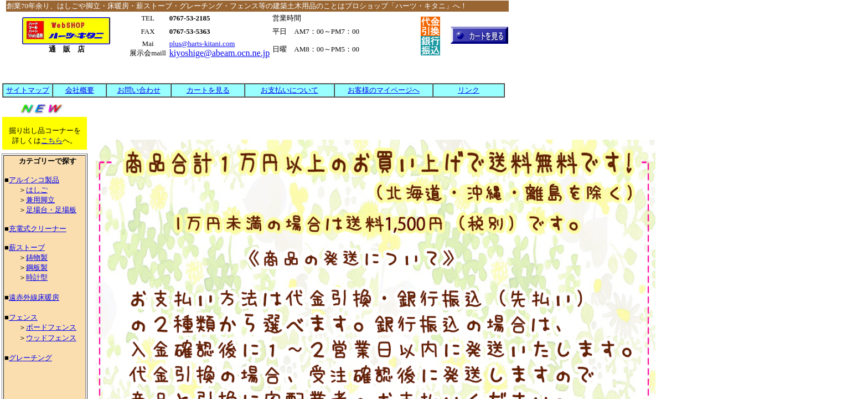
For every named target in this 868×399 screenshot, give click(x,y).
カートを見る (208, 90)
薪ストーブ (27, 247)
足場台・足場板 (51, 210)
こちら (52, 140)
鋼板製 (37, 267)
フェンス (23, 317)
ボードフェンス (51, 327)
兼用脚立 (40, 200)
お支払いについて (290, 90)
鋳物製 (37, 257)
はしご (37, 190)
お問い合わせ (139, 90)
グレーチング (30, 358)
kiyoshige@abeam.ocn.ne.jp (219, 53)
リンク (469, 90)
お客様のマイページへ (384, 90)
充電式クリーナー (38, 229)
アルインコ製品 (34, 180)
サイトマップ (28, 90)
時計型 (37, 277)
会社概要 (80, 90)
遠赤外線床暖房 (34, 297)
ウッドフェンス (51, 338)
